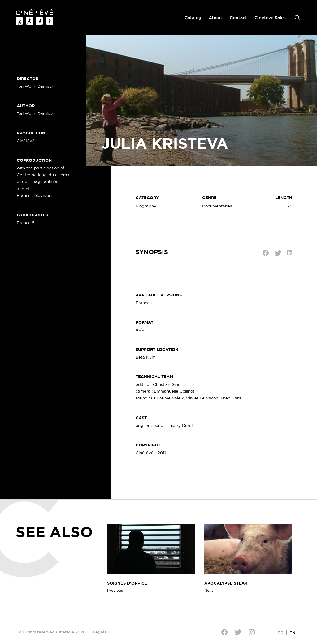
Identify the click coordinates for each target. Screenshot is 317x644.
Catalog (193, 18)
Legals (100, 632)
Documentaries (217, 206)
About (215, 18)
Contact (238, 18)
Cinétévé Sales (270, 18)
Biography (146, 206)
